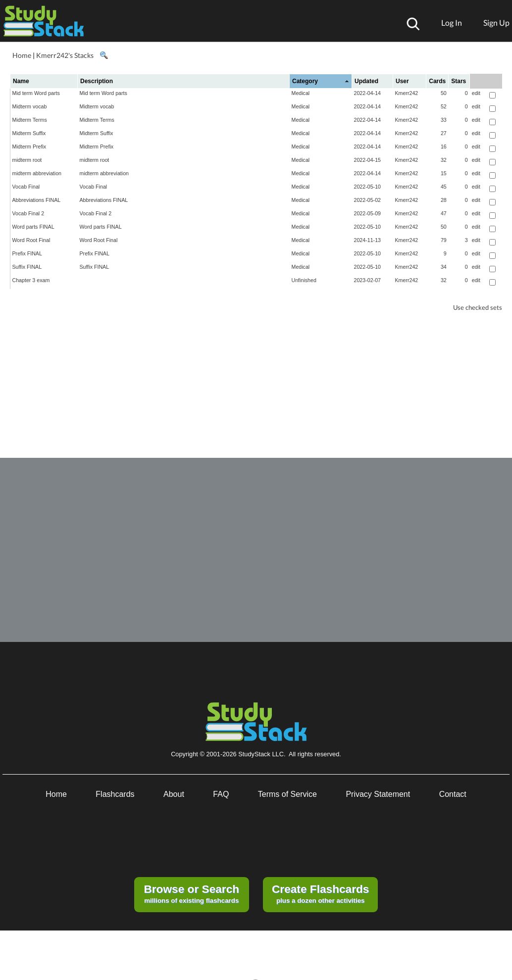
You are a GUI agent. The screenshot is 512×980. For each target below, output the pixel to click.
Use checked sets (478, 308)
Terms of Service (287, 794)
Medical (301, 93)
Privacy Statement (378, 794)
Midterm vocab (30, 106)
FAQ (221, 794)
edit (476, 93)
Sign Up (496, 23)
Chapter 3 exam (31, 280)
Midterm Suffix (29, 133)
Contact (453, 794)
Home (22, 55)
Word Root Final (31, 240)
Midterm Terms (30, 120)
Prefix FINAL (27, 253)
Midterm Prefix (29, 147)
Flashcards (115, 794)
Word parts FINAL (33, 227)
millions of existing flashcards (191, 893)
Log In (452, 23)
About (174, 794)
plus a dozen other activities (320, 893)
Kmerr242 (407, 93)
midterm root (27, 160)
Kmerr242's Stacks (65, 55)
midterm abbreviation (37, 173)
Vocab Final (26, 187)
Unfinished (304, 280)
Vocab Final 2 (28, 213)
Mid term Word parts (36, 93)
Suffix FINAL (27, 267)
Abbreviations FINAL (37, 200)
